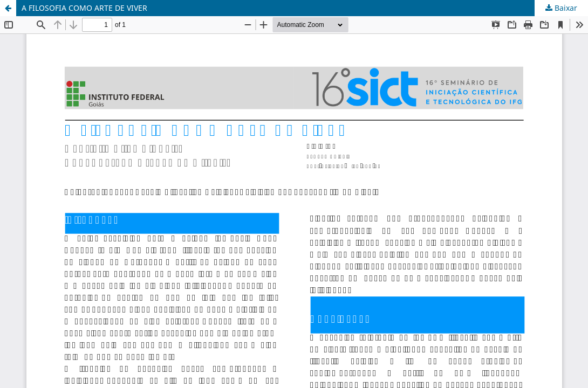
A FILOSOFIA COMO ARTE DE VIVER (84, 8)
